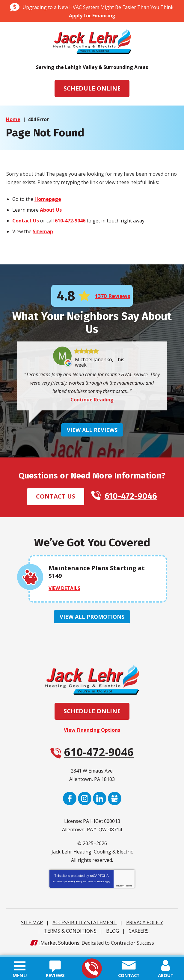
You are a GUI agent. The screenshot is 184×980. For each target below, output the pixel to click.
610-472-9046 (92, 969)
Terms (129, 887)
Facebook (70, 800)
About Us (51, 210)
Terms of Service (96, 883)
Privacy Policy (75, 883)
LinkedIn (100, 800)
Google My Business (115, 800)
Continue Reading (92, 401)
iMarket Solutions (59, 944)
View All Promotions (92, 618)
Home (13, 119)
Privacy (120, 887)
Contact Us (26, 221)
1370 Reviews (112, 296)
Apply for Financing (92, 16)
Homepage (48, 199)
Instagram (85, 800)
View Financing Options (92, 731)
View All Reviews (92, 431)
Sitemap (43, 232)
